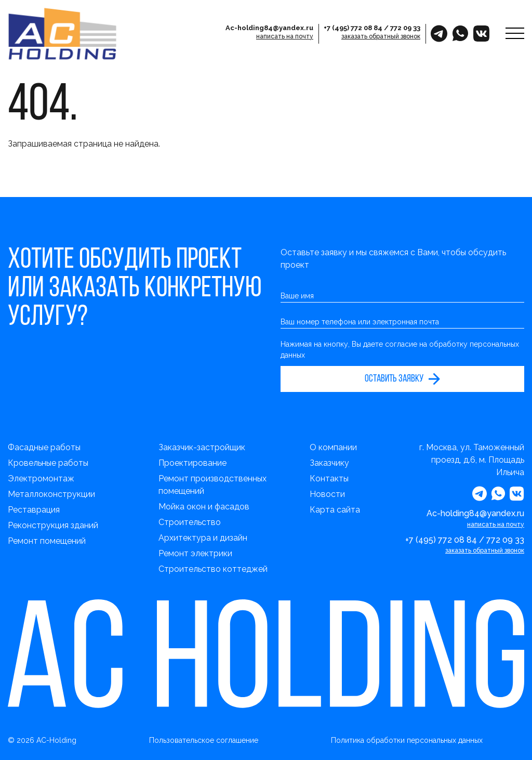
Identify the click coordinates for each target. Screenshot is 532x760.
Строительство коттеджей (213, 569)
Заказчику (329, 463)
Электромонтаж (41, 479)
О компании (333, 447)
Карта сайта (335, 510)
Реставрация (34, 510)
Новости (327, 494)
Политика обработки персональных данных (407, 740)
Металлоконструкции (51, 494)
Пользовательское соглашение (204, 740)
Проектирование (192, 463)
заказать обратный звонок (381, 36)
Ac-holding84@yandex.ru (269, 28)
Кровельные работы (48, 463)
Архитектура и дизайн (203, 538)
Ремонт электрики (195, 553)
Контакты (329, 479)
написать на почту (285, 36)
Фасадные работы (44, 447)
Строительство (190, 522)
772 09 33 (405, 28)
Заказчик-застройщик (202, 447)
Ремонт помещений (47, 541)
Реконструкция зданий (53, 525)
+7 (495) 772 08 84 (353, 28)
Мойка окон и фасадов (204, 507)
